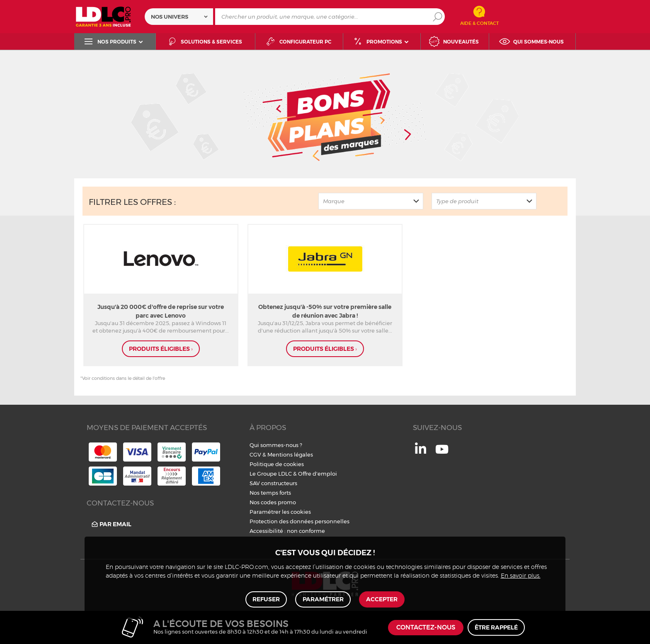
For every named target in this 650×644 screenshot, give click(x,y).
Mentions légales (290, 454)
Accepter (382, 599)
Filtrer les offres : (132, 202)
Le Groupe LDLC (271, 474)
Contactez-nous (426, 628)
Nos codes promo (273, 502)
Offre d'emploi (318, 474)
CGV (255, 454)
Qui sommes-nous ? (276, 445)
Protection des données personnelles (300, 521)
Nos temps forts (270, 493)
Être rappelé (496, 627)
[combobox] (179, 17)
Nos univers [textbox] (170, 17)
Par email (111, 524)
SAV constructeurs (273, 483)
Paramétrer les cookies (280, 512)
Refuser (267, 599)
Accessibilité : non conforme (287, 531)
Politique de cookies (277, 464)
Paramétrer (323, 599)
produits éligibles (161, 349)
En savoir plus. (521, 576)
